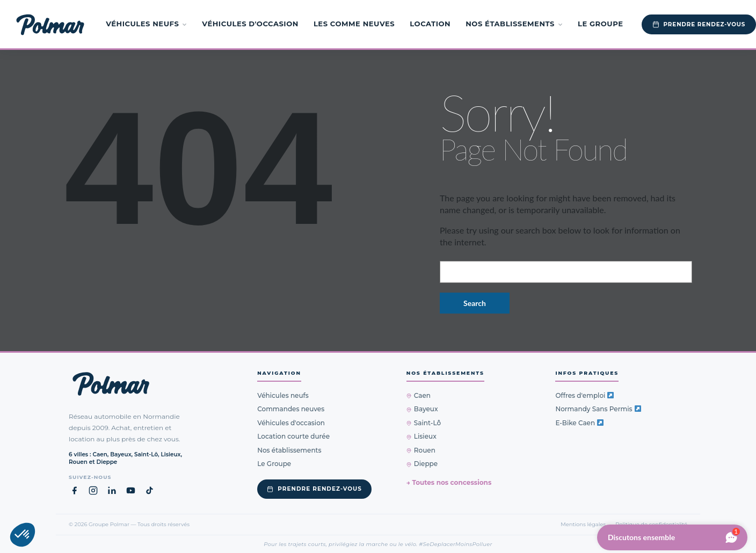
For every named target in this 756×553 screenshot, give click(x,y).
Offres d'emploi (584, 395)
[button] (23, 535)
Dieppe (422, 464)
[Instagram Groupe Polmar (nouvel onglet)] (93, 490)
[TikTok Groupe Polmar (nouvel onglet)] (150, 490)
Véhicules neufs (146, 24)
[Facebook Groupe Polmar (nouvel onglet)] (74, 490)
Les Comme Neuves (354, 24)
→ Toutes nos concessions (449, 482)
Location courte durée (293, 436)
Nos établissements (514, 24)
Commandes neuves (291, 409)
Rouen (421, 450)
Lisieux (421, 436)
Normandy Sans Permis (598, 409)
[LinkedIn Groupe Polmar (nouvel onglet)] (112, 490)
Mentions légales (583, 524)
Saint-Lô (424, 423)
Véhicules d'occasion (250, 24)
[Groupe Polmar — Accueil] (50, 24)
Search (475, 303)
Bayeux (422, 409)
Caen (419, 395)
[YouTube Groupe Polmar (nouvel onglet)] (131, 490)
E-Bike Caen (579, 423)
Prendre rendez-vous (314, 489)
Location (430, 24)
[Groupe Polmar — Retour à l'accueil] (111, 384)
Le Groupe (601, 24)
